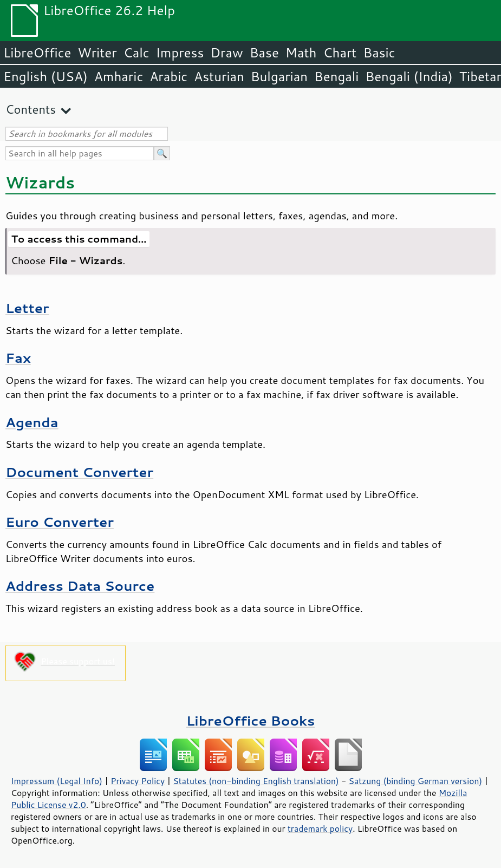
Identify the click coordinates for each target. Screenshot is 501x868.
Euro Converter (60, 522)
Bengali (336, 76)
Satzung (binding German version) (416, 781)
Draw (226, 53)
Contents (31, 109)
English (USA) (45, 76)
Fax (18, 358)
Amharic (119, 76)
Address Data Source (80, 586)
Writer (97, 53)
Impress (180, 53)
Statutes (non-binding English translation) (256, 781)
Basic (379, 53)
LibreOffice (37, 53)
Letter (27, 308)
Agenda (32, 422)
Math (301, 53)
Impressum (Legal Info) (57, 781)
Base (264, 53)
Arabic (168, 76)
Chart (340, 53)
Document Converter (79, 472)
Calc (136, 53)
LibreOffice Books (251, 720)
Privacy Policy (138, 781)
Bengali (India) (409, 76)
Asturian (219, 76)
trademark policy (320, 828)
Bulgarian (279, 76)
